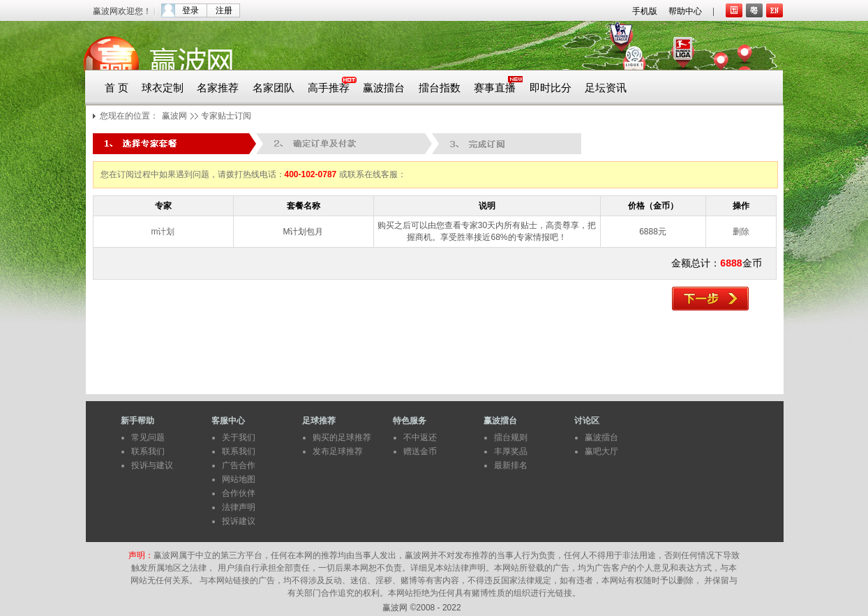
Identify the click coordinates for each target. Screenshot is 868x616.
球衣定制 (163, 88)
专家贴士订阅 (226, 116)
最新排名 (511, 465)
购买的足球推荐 (342, 437)
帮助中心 (685, 11)
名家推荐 (218, 88)
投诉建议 (239, 521)
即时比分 (551, 88)
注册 (224, 10)
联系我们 (148, 451)
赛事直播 (495, 88)
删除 (741, 232)
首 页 (117, 88)
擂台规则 (511, 437)
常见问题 (148, 437)
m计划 (163, 232)
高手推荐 (329, 88)
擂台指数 (440, 88)
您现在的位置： (129, 116)
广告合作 (239, 465)
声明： (141, 555)
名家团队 (274, 88)
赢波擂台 (384, 88)
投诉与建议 (152, 465)
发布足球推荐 (338, 451)
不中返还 (420, 437)
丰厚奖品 (511, 451)
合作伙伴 (239, 493)
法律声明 (239, 507)
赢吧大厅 (601, 451)
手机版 (645, 11)
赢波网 (174, 116)
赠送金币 (420, 451)
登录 (190, 10)
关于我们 (239, 437)
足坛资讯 (606, 88)
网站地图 (239, 479)
